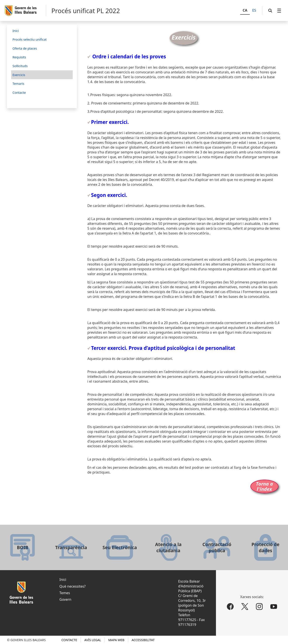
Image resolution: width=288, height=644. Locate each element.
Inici (63, 580)
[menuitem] (279, 11)
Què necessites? (72, 586)
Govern (65, 599)
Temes (65, 593)
